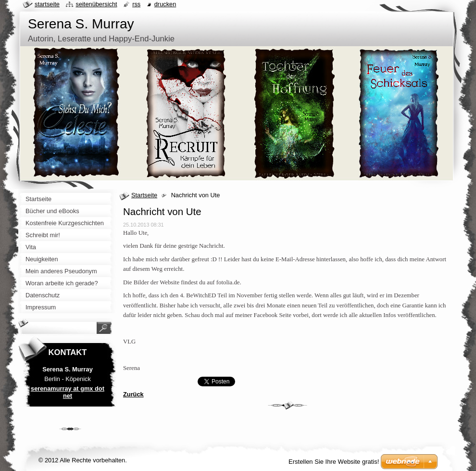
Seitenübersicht (96, 4)
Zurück (133, 394)
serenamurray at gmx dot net (68, 392)
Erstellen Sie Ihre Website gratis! (334, 462)
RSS (136, 4)
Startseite (144, 195)
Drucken (165, 4)
